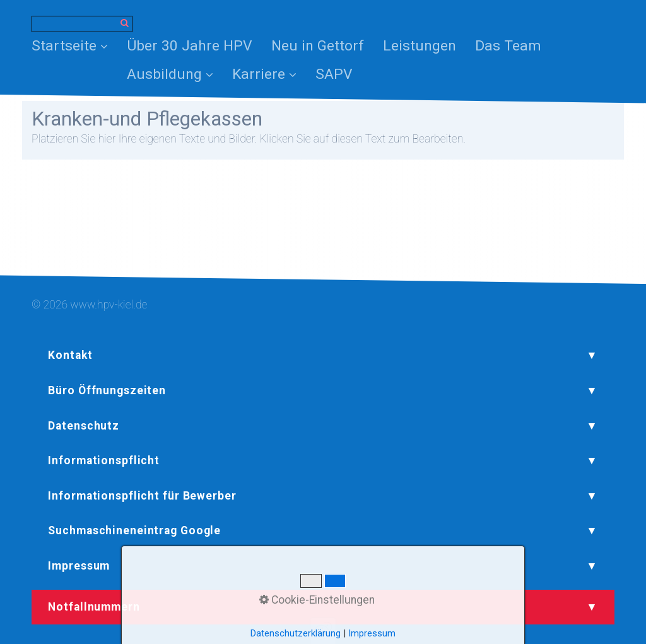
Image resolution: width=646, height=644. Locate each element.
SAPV (334, 74)
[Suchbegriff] (82, 24)
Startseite (70, 46)
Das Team (508, 46)
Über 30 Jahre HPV (190, 46)
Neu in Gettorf (318, 46)
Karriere (264, 74)
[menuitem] (74, 46)
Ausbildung (170, 74)
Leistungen (420, 46)
